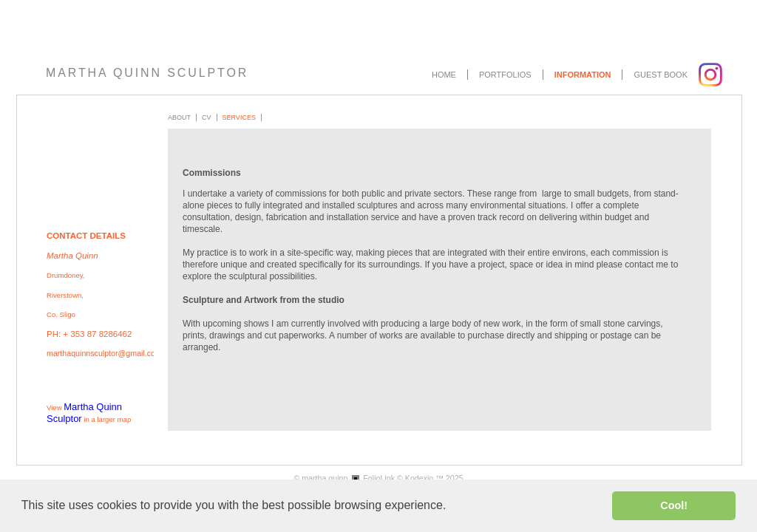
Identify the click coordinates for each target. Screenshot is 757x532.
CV (207, 117)
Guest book (661, 75)
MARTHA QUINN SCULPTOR (147, 73)
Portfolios (505, 75)
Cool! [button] (674, 505)
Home (444, 75)
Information (583, 75)
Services (239, 117)
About (179, 117)
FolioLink (379, 478)
